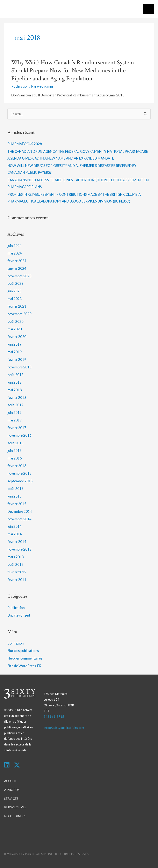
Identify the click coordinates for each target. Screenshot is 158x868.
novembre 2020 (19, 314)
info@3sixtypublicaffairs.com (64, 728)
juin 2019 (15, 344)
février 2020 (17, 337)
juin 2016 (15, 451)
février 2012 (17, 572)
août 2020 (15, 321)
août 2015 (15, 489)
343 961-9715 (54, 716)
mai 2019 (15, 352)
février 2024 (17, 261)
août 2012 (15, 564)
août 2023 (15, 283)
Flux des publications (23, 651)
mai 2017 (15, 420)
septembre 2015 (20, 481)
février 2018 (17, 398)
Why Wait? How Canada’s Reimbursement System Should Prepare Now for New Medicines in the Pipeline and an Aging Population (73, 71)
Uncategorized (19, 615)
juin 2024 (15, 246)
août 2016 (15, 443)
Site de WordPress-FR (24, 666)
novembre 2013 (19, 549)
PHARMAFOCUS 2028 (25, 144)
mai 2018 (15, 390)
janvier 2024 (17, 268)
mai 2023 (15, 299)
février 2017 (17, 428)
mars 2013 (16, 557)
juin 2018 (15, 382)
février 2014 (17, 542)
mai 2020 (15, 329)
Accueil (10, 781)
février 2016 (17, 466)
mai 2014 (15, 534)
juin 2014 (15, 526)
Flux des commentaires (25, 658)
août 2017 (15, 405)
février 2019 (17, 359)
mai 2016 (15, 458)
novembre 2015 (19, 473)
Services (11, 799)
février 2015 (17, 504)
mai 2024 (15, 253)
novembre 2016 (19, 435)
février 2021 (17, 306)
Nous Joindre (15, 816)
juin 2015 (15, 496)
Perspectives (15, 807)
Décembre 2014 (20, 511)
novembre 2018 (19, 367)
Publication (20, 86)
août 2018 (15, 375)
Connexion (16, 643)
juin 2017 (15, 413)
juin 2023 (15, 291)
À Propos (12, 790)
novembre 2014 (19, 519)
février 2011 (17, 580)
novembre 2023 (19, 276)
